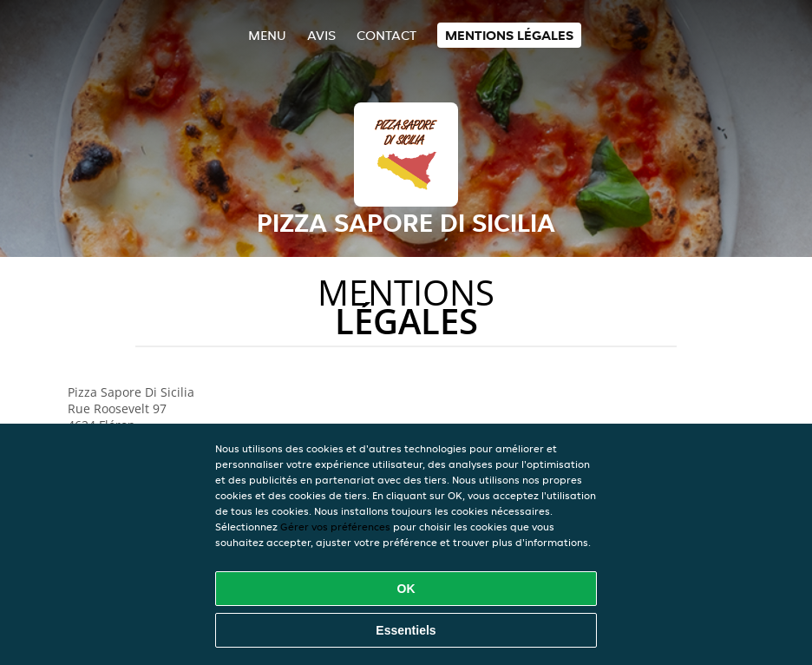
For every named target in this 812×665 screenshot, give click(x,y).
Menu (267, 35)
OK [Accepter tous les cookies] (406, 589)
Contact (386, 35)
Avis (321, 35)
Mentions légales (509, 35)
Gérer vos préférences (335, 527)
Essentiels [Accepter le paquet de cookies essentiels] (406, 630)
